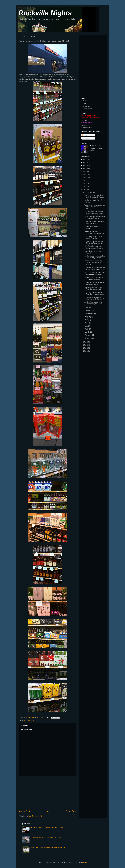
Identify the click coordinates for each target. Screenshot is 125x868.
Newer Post (24, 811)
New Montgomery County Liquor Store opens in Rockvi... (93, 263)
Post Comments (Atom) (36, 816)
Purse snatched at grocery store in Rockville (46, 837)
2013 (85, 348)
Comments (86, 138)
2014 (85, 345)
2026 (85, 159)
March (87, 332)
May (87, 326)
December (89, 193)
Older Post (71, 811)
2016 (85, 190)
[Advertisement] (47, 793)
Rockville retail (29, 721)
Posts (85, 135)
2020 (85, 178)
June (87, 323)
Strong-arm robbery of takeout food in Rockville (47, 827)
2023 (85, 169)
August (87, 317)
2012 (85, 351)
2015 (85, 342)
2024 (85, 165)
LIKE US (84, 126)
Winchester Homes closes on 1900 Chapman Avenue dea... (95, 207)
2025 (85, 162)
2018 (85, 184)
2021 (85, 175)
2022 (85, 172)
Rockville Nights (45, 13)
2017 (85, 187)
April (87, 329)
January (88, 338)
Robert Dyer (96, 146)
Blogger (85, 862)
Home (48, 811)
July (86, 320)
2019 (85, 181)
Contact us (86, 106)
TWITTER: (84, 121)
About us (86, 103)
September (89, 314)
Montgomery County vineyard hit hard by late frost (48, 847)
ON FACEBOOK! (86, 128)
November (89, 308)
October (88, 311)
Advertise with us (88, 109)
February (88, 335)
